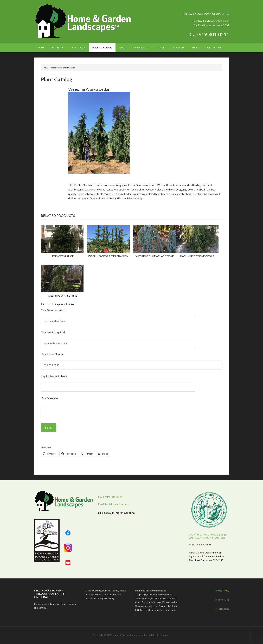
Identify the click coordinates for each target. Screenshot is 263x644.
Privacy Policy (222, 591)
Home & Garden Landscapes (83, 21)
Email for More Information (114, 504)
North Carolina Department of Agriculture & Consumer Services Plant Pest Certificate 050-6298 (207, 556)
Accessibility (222, 609)
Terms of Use (222, 600)
